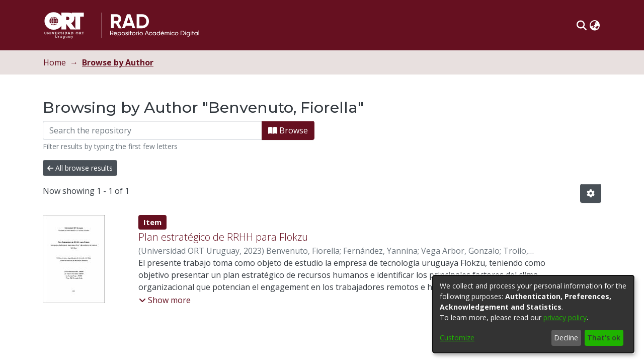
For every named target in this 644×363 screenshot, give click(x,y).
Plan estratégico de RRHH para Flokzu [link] (223, 237)
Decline (566, 338)
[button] (581, 25)
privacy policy (565, 317)
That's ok (604, 338)
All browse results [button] (80, 168)
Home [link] (55, 62)
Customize (457, 338)
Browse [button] (288, 130)
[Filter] (152, 130)
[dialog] (533, 314)
